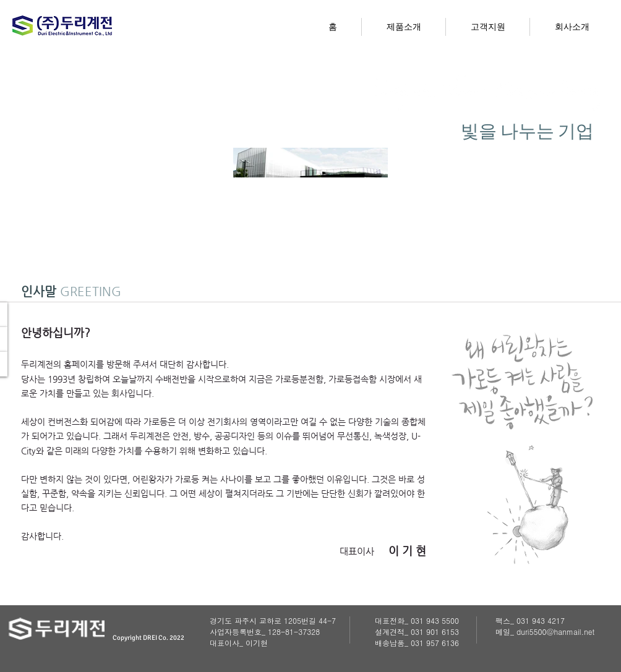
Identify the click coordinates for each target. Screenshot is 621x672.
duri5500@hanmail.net (555, 632)
